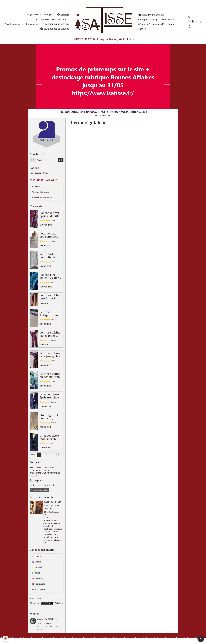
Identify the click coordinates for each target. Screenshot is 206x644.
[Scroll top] (201, 639)
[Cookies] (6, 639)
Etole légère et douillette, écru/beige (49, 417)
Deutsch (37, 579)
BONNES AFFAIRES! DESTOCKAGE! (53, 19)
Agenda (142, 29)
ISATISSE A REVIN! (53, 502)
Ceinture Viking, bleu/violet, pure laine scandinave (51, 376)
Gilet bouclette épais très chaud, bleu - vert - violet (50, 396)
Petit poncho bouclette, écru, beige (49, 235)
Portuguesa (39, 591)
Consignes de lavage (148, 20)
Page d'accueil (34, 15)
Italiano (37, 574)
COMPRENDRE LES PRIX (56, 24)
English (37, 562)
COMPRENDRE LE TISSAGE (55, 29)
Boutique (48, 15)
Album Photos (168, 20)
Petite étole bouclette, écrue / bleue (51, 256)
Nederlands (39, 585)
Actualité (63, 15)
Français (37, 557)
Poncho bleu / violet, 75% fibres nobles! (51, 277)
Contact (172, 24)
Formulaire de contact (40, 490)
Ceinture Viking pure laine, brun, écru (50, 297)
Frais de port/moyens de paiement (21, 24)
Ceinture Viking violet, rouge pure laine (50, 334)
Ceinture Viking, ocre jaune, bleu (50, 355)
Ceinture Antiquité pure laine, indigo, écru (49, 314)
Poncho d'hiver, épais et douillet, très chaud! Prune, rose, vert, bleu (50, 215)
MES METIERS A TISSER (151, 15)
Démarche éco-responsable (152, 24)
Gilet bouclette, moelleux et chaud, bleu (49, 438)
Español (37, 568)
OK (60, 160)
